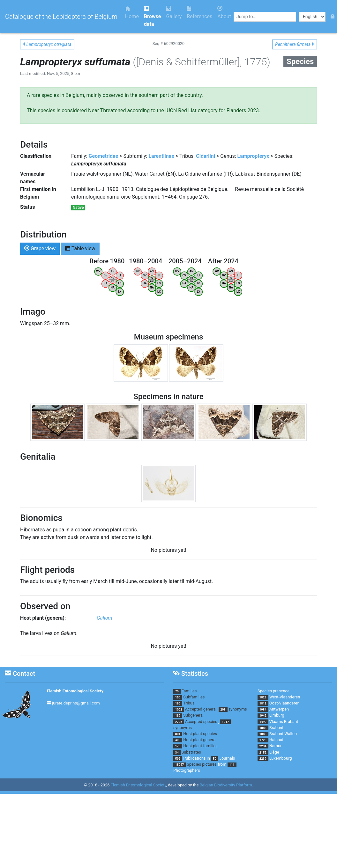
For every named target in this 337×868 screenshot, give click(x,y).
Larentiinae (161, 156)
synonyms (238, 709)
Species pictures (202, 764)
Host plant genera (199, 740)
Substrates (191, 752)
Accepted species (201, 722)
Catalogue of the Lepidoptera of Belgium (61, 17)
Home (132, 13)
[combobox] (265, 17)
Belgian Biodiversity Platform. (226, 785)
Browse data (152, 16)
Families (189, 691)
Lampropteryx (253, 156)
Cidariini (206, 156)
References (199, 13)
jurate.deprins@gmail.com (76, 703)
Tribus (189, 703)
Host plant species (200, 734)
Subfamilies (194, 697)
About (224, 13)
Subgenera (193, 715)
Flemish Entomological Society (75, 691)
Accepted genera (200, 709)
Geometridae (104, 156)
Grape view (40, 248)
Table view (80, 248)
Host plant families (200, 746)
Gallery (174, 13)
